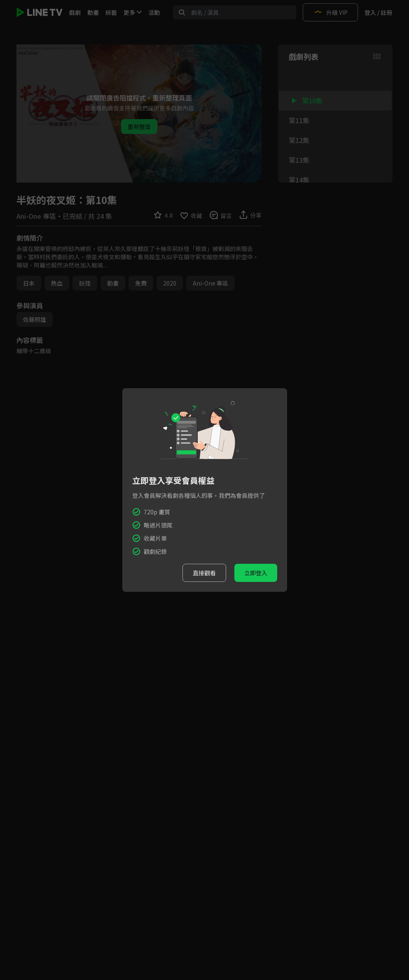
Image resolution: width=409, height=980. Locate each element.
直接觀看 (204, 573)
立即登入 (256, 573)
